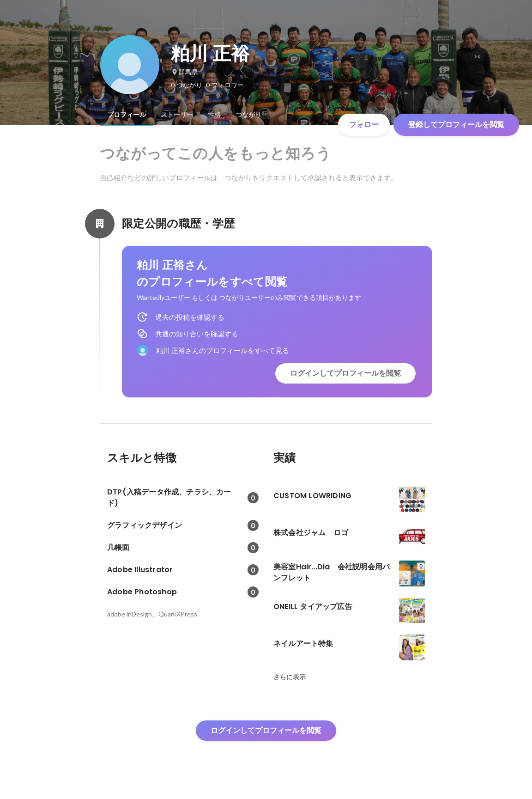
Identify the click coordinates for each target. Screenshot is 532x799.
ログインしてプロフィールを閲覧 (345, 373)
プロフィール (127, 115)
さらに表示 (290, 677)
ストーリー (177, 115)
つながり (248, 115)
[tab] (127, 115)
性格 (214, 115)
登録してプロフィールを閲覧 (456, 125)
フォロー (364, 125)
